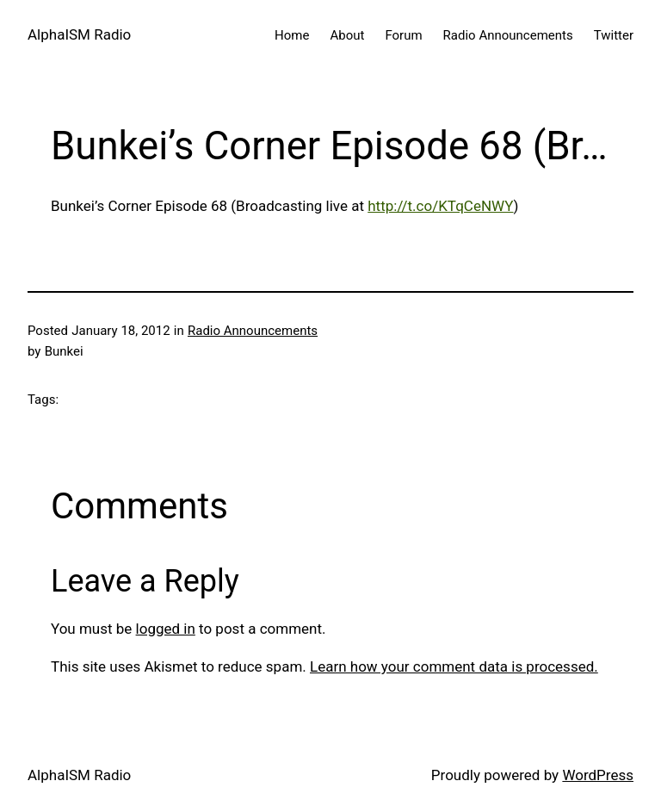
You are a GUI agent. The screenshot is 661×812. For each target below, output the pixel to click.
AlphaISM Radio (79, 34)
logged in (166, 629)
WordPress (598, 775)
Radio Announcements (253, 331)
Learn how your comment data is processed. (454, 666)
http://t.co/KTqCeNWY (440, 206)
